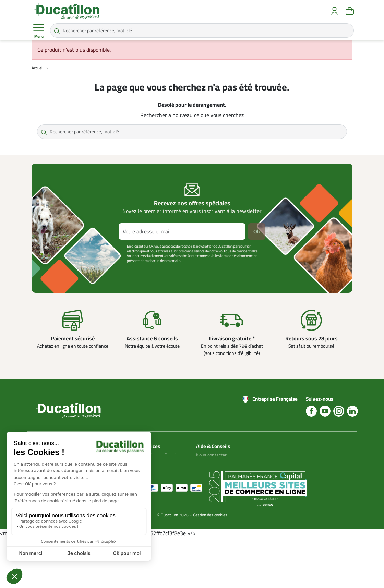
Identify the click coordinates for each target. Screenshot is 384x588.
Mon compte (154, 463)
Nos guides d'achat (215, 471)
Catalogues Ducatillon (163, 455)
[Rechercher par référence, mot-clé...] (202, 31)
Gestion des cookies (210, 565)
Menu (39, 31)
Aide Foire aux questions (210, 484)
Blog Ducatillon (211, 463)
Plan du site (153, 471)
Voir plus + (55, 271)
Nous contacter (211, 455)
